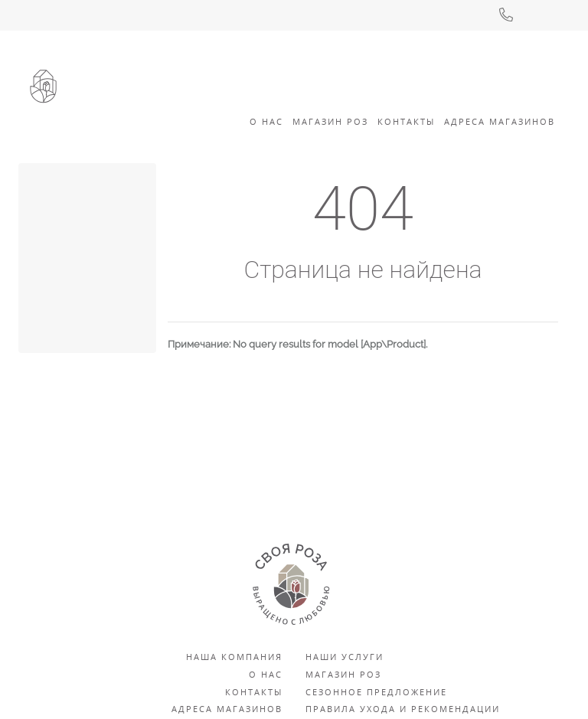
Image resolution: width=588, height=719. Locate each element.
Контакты (406, 121)
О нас (266, 674)
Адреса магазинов (227, 709)
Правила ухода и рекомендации (403, 709)
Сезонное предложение (376, 692)
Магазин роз (330, 121)
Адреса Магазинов (500, 121)
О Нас (266, 121)
